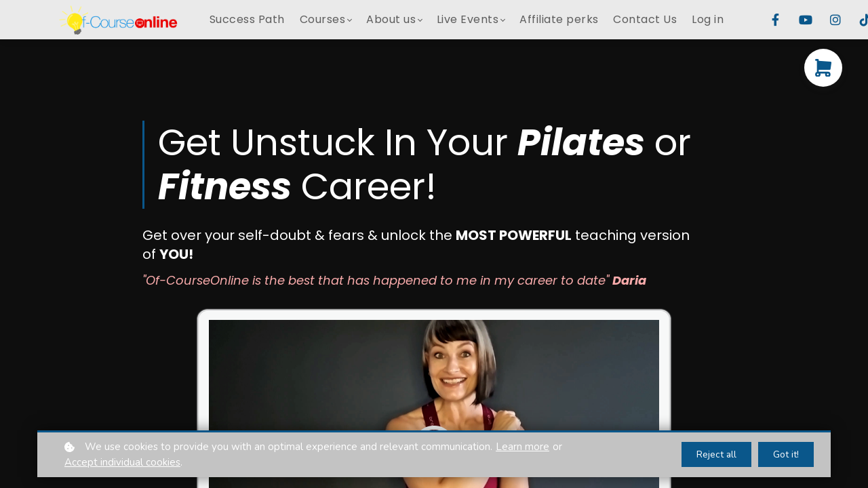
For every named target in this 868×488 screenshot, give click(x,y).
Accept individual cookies (122, 462)
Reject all (716, 454)
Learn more (522, 447)
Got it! (786, 454)
